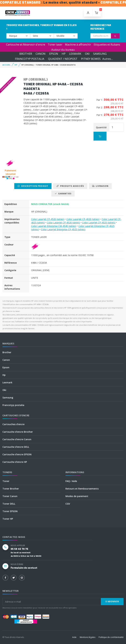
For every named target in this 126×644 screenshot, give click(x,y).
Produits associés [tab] (70, 186)
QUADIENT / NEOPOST (63, 59)
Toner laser (55, 44)
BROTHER (26, 54)
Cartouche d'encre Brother (18, 432)
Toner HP (8, 519)
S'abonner (112, 601)
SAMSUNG (100, 54)
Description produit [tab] (33, 186)
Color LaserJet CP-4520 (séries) (48, 219)
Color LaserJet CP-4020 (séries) (83, 219)
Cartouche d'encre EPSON (17, 454)
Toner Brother (11, 489)
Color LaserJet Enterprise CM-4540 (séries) (54, 226)
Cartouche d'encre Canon (17, 439)
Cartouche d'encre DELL (16, 447)
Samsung (8, 398)
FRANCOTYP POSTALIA (30, 59)
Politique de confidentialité (111, 637)
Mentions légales (88, 637)
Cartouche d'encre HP (15, 462)
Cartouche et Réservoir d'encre (26, 44)
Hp (4, 375)
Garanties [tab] (63, 194)
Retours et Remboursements (82, 489)
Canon (6, 360)
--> (18, 36)
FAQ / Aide (71, 481)
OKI (87, 54)
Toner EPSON (10, 511)
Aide (74, 637)
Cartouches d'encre (13, 424)
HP (64, 54)
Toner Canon (10, 496)
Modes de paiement (77, 496)
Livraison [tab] (100, 186)
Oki (4, 390)
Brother (7, 352)
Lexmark (7, 382)
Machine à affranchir (78, 44)
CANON (41, 54)
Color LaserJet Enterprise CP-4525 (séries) (63, 229)
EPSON (54, 54)
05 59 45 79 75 (19, 549)
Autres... (108, 59)
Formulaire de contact (24, 568)
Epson (6, 367)
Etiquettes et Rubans (107, 44)
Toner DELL (9, 504)
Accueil (7, 65)
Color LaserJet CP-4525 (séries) (99, 223)
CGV (68, 504)
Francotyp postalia (13, 405)
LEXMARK (75, 54)
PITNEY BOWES (91, 59)
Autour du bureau (63, 50)
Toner (6, 481)
